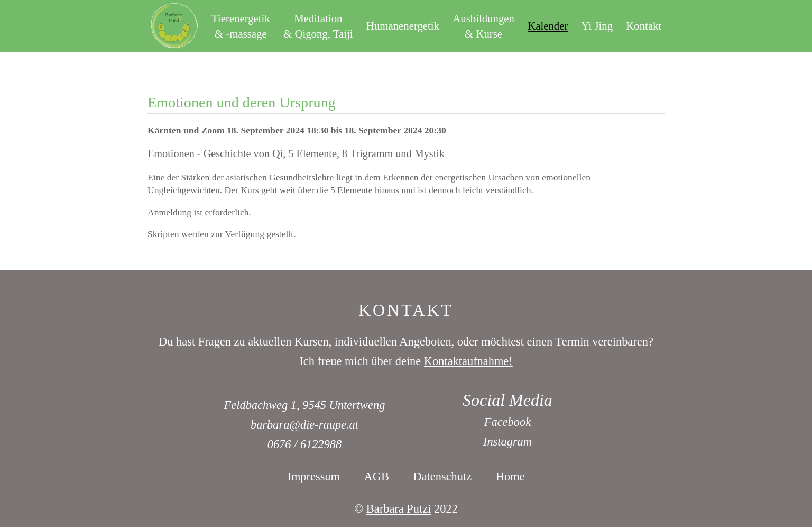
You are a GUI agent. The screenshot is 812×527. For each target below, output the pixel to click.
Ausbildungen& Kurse (483, 26)
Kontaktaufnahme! (468, 361)
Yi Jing (597, 26)
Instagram (508, 442)
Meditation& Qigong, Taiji (318, 26)
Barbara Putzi (399, 509)
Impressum (313, 476)
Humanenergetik (403, 26)
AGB (377, 476)
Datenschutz (443, 476)
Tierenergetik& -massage (241, 26)
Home (510, 476)
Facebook (508, 422)
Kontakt (644, 26)
